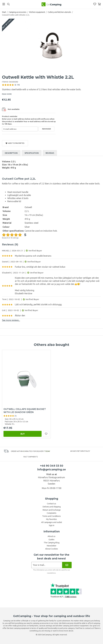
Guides (51, 540)
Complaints (52, 513)
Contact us (51, 504)
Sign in (52, 525)
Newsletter (51, 546)
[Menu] (4, 4)
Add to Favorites (15, 143)
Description (11, 153)
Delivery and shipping (52, 507)
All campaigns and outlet (52, 522)
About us (51, 536)
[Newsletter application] (47, 565)
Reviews (50, 153)
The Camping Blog (52, 543)
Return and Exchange (52, 510)
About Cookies (52, 549)
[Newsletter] (67, 565)
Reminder (46, 129)
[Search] (8, 4)
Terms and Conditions (51, 516)
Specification (32, 153)
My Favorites (51, 519)
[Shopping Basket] (99, 4)
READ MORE (7, 94)
